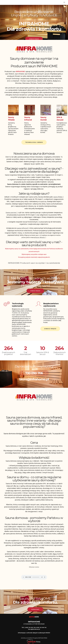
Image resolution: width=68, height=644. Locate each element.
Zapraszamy (35, 609)
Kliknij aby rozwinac (34, 567)
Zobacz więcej (34, 39)
